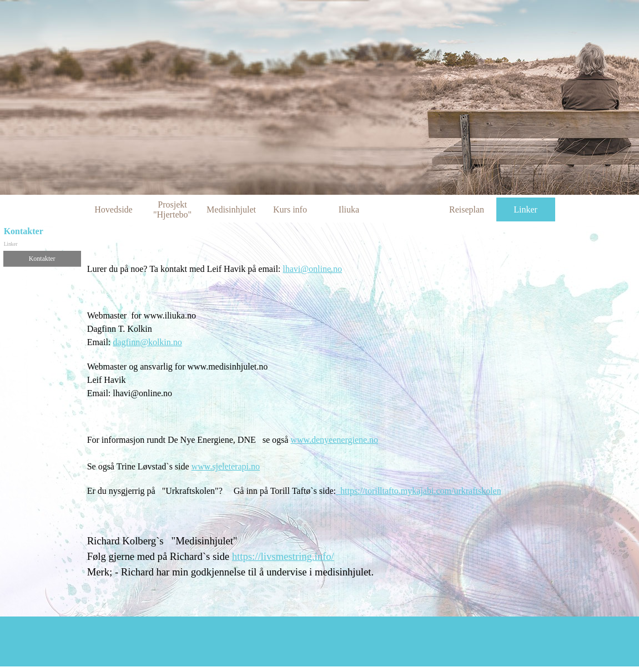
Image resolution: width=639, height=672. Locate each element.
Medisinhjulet (231, 209)
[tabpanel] (361, 432)
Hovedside (113, 209)
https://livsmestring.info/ (283, 556)
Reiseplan (467, 209)
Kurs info (290, 209)
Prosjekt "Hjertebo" (172, 209)
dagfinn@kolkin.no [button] (147, 342)
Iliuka (349, 209)
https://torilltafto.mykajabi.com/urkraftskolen (419, 491)
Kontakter (42, 259)
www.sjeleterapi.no (226, 466)
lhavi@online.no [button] (312, 269)
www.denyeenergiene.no (334, 440)
